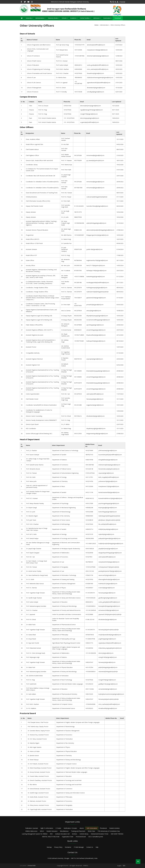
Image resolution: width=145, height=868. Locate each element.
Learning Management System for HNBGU (35, 834)
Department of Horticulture (60, 676)
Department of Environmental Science (64, 708)
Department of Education (60, 602)
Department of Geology (59, 534)
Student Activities (115, 828)
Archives (75, 834)
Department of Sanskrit (59, 455)
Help (97, 847)
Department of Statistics (60, 460)
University (30, 19)
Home (96, 25)
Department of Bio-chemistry (61, 516)
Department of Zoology (59, 477)
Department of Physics (59, 588)
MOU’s (42, 831)
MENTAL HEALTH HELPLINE (51, 837)
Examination (108, 19)
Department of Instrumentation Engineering (65, 473)
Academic (74, 19)
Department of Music (59, 486)
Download (118, 18)
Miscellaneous (64, 831)
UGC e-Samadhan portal (96, 837)
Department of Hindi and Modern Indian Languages (68, 684)
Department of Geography (60, 567)
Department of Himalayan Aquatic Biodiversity (66, 549)
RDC (51, 834)
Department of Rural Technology (62, 680)
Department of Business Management (64, 584)
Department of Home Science (61, 520)
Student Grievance (52, 831)
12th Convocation (92, 828)
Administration (41, 19)
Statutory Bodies (54, 19)
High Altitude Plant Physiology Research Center (66, 643)
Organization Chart (68, 837)
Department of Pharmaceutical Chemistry (65, 694)
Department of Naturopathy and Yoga (64, 639)
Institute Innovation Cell (62, 834)
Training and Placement (78, 831)
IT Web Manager (79, 847)
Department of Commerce (60, 465)
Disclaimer (68, 847)
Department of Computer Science (62, 704)
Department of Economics (60, 557)
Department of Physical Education (62, 667)
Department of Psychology (60, 503)
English (119, 866)
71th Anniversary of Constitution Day (109, 831)
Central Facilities (86, 19)
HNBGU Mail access (31, 831)
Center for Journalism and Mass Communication (67, 614)
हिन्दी (124, 866)
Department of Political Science (62, 469)
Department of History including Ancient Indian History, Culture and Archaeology (66, 593)
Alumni (82, 828)
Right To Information (47, 828)
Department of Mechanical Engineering (64, 508)
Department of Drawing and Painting (63, 579)
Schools (65, 19)
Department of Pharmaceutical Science (64, 625)
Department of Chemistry (60, 481)
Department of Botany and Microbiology (64, 606)
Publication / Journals (32, 828)
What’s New (91, 831)
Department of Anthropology (61, 524)
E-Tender (58, 828)
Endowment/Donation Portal (100, 834)
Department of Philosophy (60, 635)
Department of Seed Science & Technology (65, 450)
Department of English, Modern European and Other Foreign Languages (66, 648)
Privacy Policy (58, 847)
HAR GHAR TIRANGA (117, 834)
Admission (97, 19)
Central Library (84, 834)
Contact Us (90, 847)
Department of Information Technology (64, 575)
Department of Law (58, 562)
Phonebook (103, 828)
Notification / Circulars (70, 828)
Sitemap (49, 847)
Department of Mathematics (61, 553)
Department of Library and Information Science (66, 598)
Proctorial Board (81, 837)
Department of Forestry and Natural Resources (66, 610)
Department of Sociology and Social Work (65, 538)
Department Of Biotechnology (61, 512)
